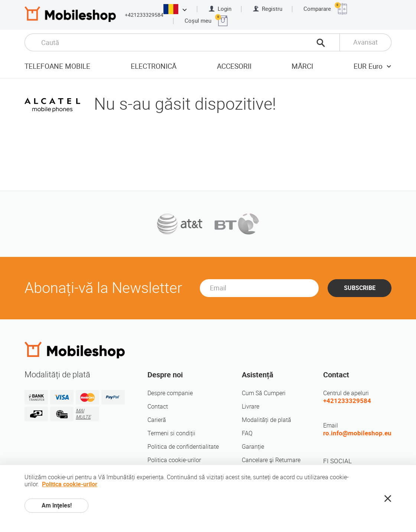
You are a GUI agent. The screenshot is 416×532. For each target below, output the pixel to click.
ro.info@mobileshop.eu (357, 433)
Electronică (154, 66)
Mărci (302, 66)
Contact (158, 407)
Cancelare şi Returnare (271, 460)
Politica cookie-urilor (174, 460)
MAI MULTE (83, 414)
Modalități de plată (266, 420)
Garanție (253, 447)
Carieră (157, 420)
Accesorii (234, 66)
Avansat (365, 42)
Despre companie (170, 393)
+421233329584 (144, 15)
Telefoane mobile (57, 66)
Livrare (251, 407)
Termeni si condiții (171, 433)
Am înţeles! (57, 505)
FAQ (247, 433)
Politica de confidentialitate (183, 447)
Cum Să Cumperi (264, 393)
